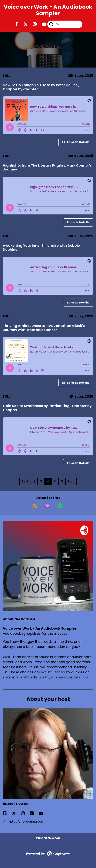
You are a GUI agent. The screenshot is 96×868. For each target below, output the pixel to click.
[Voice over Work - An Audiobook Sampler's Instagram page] (33, 24)
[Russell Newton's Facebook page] (7, 813)
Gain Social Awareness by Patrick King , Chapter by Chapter (47, 408)
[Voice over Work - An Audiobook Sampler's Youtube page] (42, 24)
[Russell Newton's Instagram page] (25, 813)
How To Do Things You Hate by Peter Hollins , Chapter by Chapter (41, 87)
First (25, 481)
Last (71, 481)
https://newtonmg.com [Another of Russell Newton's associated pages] (23, 822)
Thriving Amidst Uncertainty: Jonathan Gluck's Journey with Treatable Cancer (44, 328)
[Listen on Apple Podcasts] (47, 506)
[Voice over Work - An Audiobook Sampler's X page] (23, 24)
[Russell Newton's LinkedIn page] (34, 813)
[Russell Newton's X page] (16, 813)
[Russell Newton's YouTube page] (43, 813)
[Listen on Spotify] (60, 506)
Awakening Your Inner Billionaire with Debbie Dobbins (41, 248)
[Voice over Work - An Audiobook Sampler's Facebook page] (17, 24)
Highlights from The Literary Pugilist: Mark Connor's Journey (47, 167)
